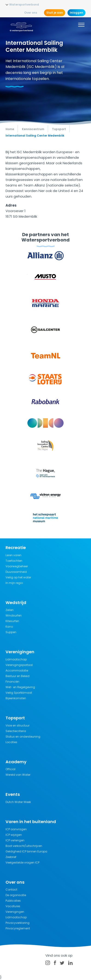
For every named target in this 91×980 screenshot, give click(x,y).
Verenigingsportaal (19, 665)
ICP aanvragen (16, 829)
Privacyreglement (18, 928)
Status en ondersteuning (23, 737)
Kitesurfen (12, 621)
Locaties (11, 742)
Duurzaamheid (16, 572)
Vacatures (13, 906)
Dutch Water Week (18, 802)
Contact (11, 890)
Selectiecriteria (16, 731)
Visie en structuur (18, 725)
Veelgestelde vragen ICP (22, 862)
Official (10, 769)
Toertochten (14, 561)
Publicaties (13, 901)
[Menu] (81, 25)
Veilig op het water (18, 577)
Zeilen (10, 610)
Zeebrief (11, 857)
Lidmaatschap (16, 659)
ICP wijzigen (14, 835)
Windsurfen (14, 615)
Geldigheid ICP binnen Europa (26, 851)
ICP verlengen (15, 840)
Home (10, 129)
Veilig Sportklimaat (19, 693)
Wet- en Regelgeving (20, 687)
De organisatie (16, 895)
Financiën (12, 682)
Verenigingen (15, 912)
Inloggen (76, 13)
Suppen (11, 632)
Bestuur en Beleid (18, 676)
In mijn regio (14, 583)
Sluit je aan (55, 13)
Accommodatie (17, 670)
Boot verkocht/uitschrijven (24, 846)
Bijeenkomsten (16, 698)
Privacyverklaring (18, 923)
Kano (9, 627)
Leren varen (13, 555)
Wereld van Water (18, 775)
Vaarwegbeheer (17, 566)
